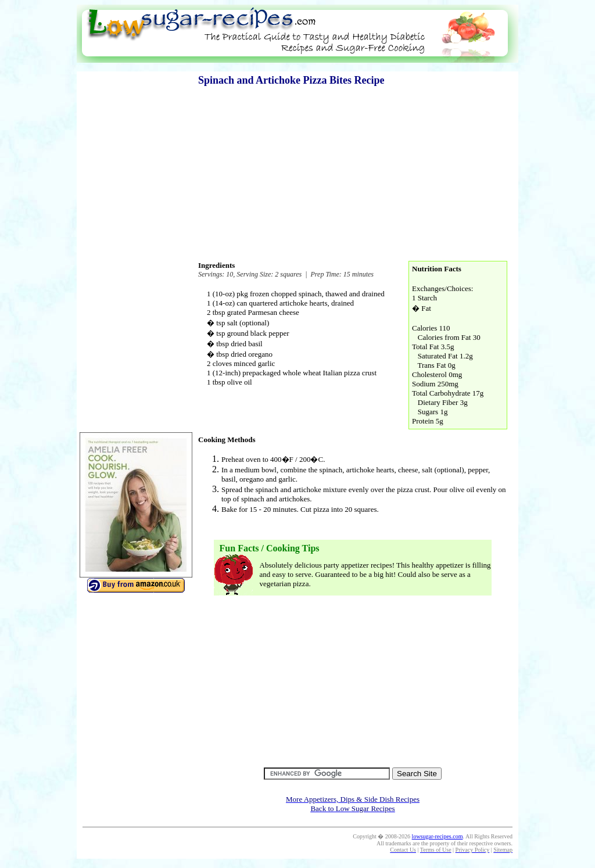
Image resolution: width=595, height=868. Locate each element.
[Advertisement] (297, 67)
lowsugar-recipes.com (438, 836)
